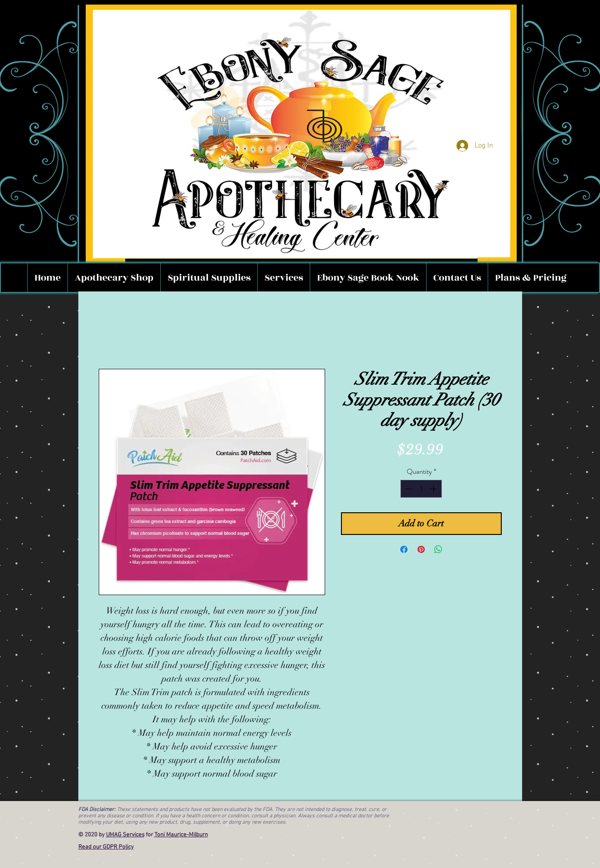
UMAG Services (125, 835)
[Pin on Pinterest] (421, 549)
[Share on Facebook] (404, 549)
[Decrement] (408, 489)
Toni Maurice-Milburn (181, 835)
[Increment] (434, 489)
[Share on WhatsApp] (438, 549)
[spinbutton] (421, 489)
